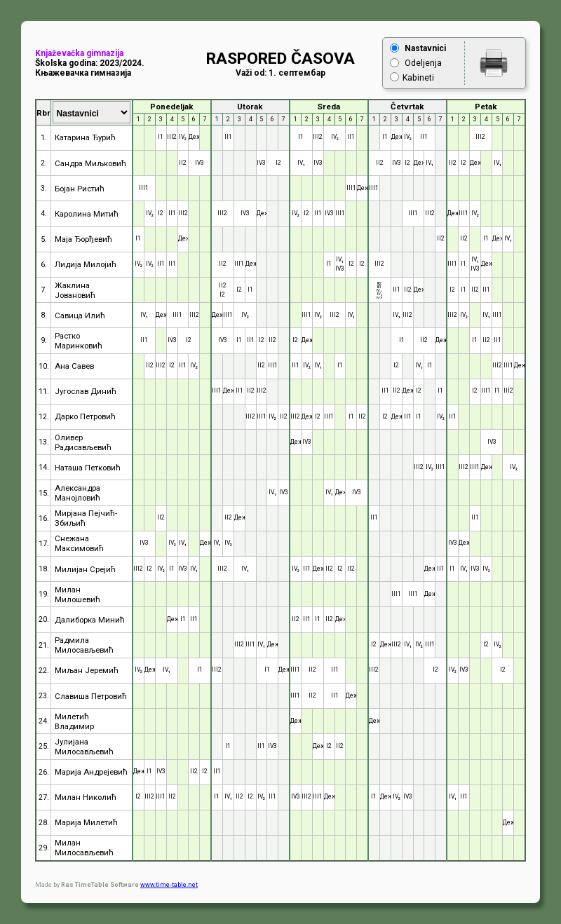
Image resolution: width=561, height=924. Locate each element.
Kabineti (418, 78)
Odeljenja (423, 63)
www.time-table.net (169, 885)
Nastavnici (425, 48)
